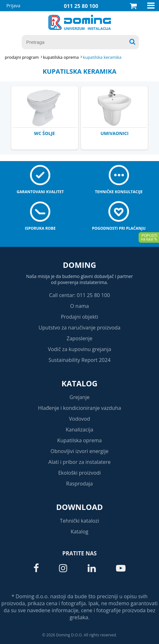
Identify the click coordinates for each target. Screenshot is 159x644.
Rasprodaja (80, 484)
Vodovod (80, 419)
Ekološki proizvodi (80, 473)
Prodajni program (22, 57)
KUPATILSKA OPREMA (61, 57)
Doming (79, 265)
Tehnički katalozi (79, 521)
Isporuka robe (40, 228)
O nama (79, 306)
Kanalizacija (79, 430)
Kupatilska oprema (80, 440)
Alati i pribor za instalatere (79, 462)
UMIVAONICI (115, 133)
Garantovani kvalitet (40, 192)
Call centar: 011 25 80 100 (79, 295)
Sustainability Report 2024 (79, 360)
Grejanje (79, 397)
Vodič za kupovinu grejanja (79, 349)
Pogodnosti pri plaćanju (119, 228)
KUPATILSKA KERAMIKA (102, 57)
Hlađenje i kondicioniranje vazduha (79, 408)
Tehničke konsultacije (119, 192)
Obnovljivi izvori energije (80, 451)
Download (79, 507)
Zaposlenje (79, 338)
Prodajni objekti (79, 317)
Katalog (79, 383)
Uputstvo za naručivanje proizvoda (79, 328)
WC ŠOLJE (44, 133)
